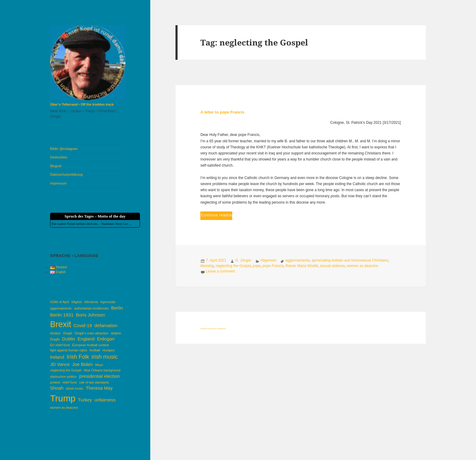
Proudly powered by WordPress (213, 329)
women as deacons (362, 266)
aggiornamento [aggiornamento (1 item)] (61, 308)
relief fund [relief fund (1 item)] (70, 382)
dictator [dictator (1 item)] (55, 333)
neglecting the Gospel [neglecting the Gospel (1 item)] (66, 370)
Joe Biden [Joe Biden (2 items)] (83, 364)
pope (257, 266)
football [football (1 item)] (95, 350)
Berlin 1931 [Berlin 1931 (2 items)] (62, 315)
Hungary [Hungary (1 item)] (109, 350)
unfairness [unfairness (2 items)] (105, 400)
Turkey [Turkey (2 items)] (85, 400)
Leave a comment (220, 271)
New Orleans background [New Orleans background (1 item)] (102, 370)
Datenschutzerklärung (66, 174)
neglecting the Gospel (233, 266)
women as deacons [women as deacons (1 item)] (64, 408)
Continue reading (217, 215)
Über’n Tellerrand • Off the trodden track (82, 104)
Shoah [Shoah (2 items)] (57, 388)
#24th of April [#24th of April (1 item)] (59, 302)
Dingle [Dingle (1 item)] (68, 333)
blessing (207, 266)
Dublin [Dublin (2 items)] (68, 339)
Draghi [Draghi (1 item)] (55, 339)
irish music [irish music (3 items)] (105, 357)
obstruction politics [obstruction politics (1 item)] (63, 377)
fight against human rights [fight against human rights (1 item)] (69, 350)
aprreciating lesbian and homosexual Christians (350, 260)
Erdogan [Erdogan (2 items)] (105, 339)
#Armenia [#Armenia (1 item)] (91, 302)
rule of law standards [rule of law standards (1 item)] (94, 382)
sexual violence (332, 266)
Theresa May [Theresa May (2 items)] (99, 388)
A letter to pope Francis (222, 112)
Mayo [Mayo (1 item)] (99, 365)
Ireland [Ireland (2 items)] (57, 357)
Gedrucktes (59, 157)
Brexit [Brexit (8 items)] (61, 324)
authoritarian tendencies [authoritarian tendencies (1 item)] (91, 308)
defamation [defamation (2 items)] (106, 325)
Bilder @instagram (64, 149)
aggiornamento (297, 260)
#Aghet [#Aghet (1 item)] (76, 302)
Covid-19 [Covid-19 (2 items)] (83, 325)
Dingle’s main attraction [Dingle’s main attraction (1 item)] (92, 333)
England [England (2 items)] (86, 339)
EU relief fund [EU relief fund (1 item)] (60, 345)
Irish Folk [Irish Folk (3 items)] (78, 357)
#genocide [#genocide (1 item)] (108, 302)
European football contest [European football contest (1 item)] (91, 345)
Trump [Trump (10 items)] (63, 398)
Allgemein (269, 260)
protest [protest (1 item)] (55, 382)
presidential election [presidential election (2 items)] (100, 376)
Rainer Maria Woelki (302, 266)
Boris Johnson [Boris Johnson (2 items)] (90, 315)
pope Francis (273, 266)
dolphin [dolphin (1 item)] (116, 333)
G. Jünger (243, 260)
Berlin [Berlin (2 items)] (117, 308)
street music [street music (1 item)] (75, 388)
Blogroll (56, 166)
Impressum (58, 183)
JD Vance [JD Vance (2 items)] (60, 364)
